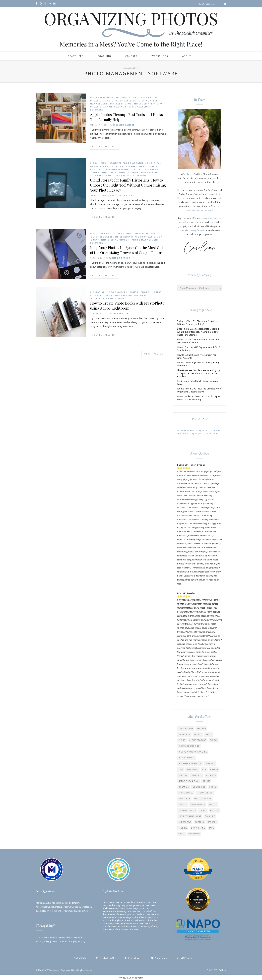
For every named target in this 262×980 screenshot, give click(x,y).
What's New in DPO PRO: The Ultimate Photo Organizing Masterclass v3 (199, 390)
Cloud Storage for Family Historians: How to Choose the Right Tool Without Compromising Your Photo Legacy (128, 185)
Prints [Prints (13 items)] (203, 810)
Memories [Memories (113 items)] (197, 775)
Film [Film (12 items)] (181, 769)
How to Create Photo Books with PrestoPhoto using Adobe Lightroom (127, 306)
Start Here (76, 56)
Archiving (100, 163)
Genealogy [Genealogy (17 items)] (192, 769)
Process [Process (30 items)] (215, 810)
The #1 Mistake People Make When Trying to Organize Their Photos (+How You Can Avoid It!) (198, 373)
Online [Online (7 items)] (206, 781)
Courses (131, 56)
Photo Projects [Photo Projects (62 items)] (203, 799)
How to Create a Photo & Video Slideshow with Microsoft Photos (198, 341)
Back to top (217, 970)
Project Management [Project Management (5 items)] (190, 816)
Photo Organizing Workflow (126, 175)
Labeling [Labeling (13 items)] (183, 775)
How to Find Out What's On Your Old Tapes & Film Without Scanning (199, 398)
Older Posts (154, 354)
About (187, 56)
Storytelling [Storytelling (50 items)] (198, 828)
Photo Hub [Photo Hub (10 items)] (184, 799)
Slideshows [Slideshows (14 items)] (185, 822)
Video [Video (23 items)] (182, 834)
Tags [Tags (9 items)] (211, 828)
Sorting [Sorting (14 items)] (199, 822)
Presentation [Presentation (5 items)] (198, 804)
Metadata (116, 107)
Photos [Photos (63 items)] (183, 804)
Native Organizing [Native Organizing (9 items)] (189, 781)
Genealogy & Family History (122, 169)
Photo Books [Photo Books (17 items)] (186, 793)
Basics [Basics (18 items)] (209, 734)
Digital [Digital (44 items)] (214, 740)
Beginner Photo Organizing (129, 163)
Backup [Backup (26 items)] (198, 734)
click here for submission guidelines (70, 911)
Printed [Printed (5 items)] (213, 804)
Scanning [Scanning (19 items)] (210, 816)
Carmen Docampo (120, 258)
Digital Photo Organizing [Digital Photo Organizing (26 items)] (193, 752)
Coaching (104, 56)
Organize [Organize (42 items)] (184, 787)
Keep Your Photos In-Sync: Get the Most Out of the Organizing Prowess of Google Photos (127, 250)
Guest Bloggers (102, 237)
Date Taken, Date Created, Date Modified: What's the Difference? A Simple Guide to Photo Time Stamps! (198, 332)
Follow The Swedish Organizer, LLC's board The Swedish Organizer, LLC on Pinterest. (199, 432)
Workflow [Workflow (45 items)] (194, 834)
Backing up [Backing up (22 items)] (184, 734)
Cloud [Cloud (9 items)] (182, 740)
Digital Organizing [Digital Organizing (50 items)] (189, 746)
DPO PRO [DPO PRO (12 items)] (210, 764)
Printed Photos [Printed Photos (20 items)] (187, 810)
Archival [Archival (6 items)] (202, 728)
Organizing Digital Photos (110, 172)
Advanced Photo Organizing (113, 98)
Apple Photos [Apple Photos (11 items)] (186, 728)
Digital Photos (121, 104)
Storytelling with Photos (109, 298)
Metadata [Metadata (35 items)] (211, 775)
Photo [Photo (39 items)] (213, 787)
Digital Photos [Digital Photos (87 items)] (187, 758)
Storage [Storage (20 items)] (212, 822)
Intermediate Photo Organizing (138, 237)
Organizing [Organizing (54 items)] (199, 787)
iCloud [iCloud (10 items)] (214, 769)
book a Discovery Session (192, 230)
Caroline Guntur (124, 125)
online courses (206, 218)
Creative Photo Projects (110, 292)
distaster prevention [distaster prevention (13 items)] (190, 764)
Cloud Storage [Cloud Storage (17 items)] (198, 740)
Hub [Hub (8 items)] (204, 769)
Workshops (160, 56)
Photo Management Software (126, 295)
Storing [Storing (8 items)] (183, 828)
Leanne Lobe (120, 314)
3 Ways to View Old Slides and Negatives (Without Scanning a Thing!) (198, 323)
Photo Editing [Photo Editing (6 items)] (205, 793)
